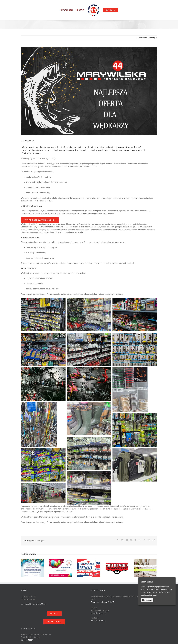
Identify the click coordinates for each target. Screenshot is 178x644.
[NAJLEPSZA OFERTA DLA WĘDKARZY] (89, 91)
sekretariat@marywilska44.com (34, 604)
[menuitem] (68, 10)
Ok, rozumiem (147, 600)
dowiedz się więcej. (149, 595)
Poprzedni (143, 38)
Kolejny (152, 38)
